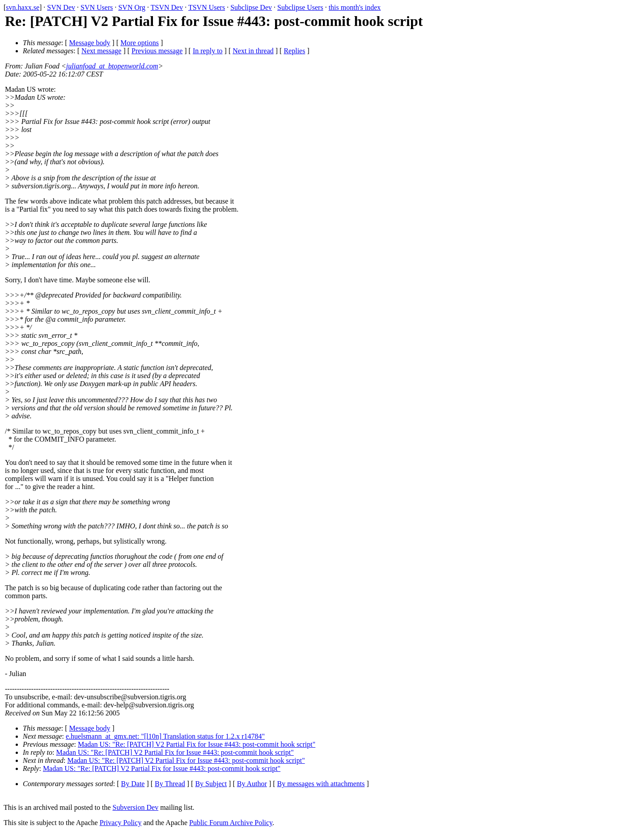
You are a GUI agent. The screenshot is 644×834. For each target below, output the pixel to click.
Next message (101, 51)
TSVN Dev (167, 7)
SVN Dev (61, 7)
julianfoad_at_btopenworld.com (112, 66)
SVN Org (132, 7)
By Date (133, 784)
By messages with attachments (321, 784)
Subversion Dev (136, 807)
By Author (252, 784)
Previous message (157, 51)
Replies (294, 51)
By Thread (170, 784)
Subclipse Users (300, 7)
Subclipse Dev (251, 7)
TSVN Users (207, 7)
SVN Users (97, 7)
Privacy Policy (121, 823)
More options (140, 43)
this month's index (355, 7)
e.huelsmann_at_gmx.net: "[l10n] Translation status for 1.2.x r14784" (165, 736)
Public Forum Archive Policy (231, 823)
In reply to (208, 51)
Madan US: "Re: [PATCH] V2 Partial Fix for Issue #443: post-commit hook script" (197, 744)
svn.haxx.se (23, 7)
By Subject (211, 784)
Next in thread (253, 51)
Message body (90, 43)
